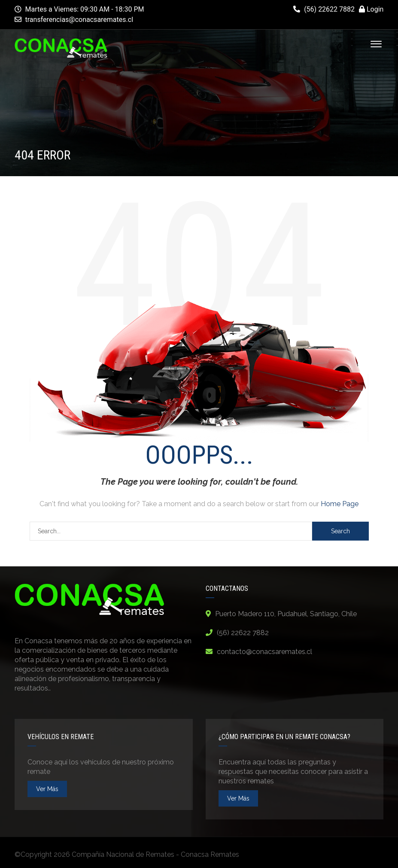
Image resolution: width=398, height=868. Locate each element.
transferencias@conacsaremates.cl (79, 20)
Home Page (340, 504)
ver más (47, 789)
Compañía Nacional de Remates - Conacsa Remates (155, 854)
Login (371, 9)
